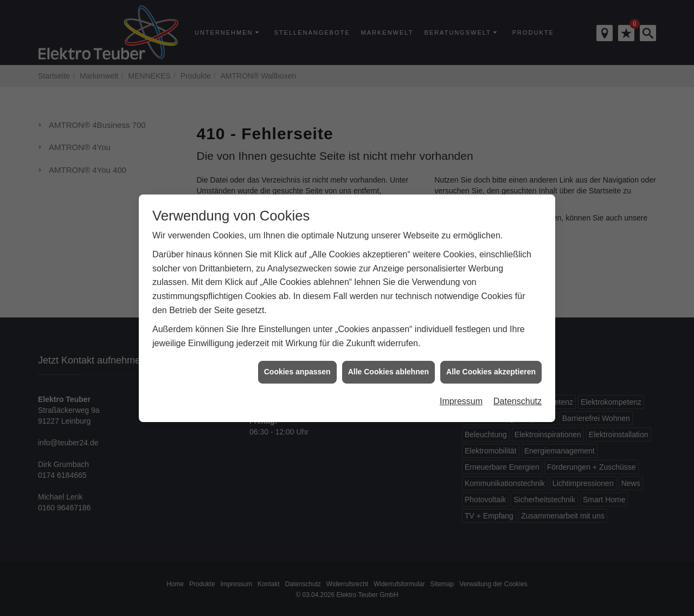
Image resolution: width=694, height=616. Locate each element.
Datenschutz (518, 390)
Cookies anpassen (297, 361)
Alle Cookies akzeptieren (491, 361)
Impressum (461, 390)
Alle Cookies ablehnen (388, 361)
